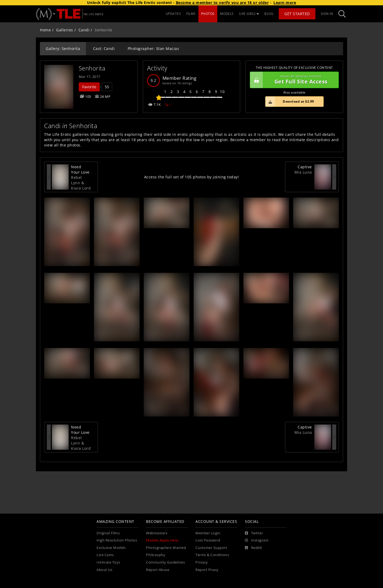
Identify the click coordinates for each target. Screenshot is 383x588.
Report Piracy (207, 570)
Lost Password (208, 540)
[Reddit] (254, 548)
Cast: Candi (104, 49)
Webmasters (157, 533)
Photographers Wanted (166, 548)
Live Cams (105, 555)
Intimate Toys (108, 562)
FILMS (191, 14)
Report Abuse (158, 570)
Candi (84, 30)
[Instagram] (257, 540)
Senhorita (92, 68)
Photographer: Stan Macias (153, 49)
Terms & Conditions (212, 555)
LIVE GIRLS (249, 14)
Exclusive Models (111, 548)
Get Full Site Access (293, 80)
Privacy (202, 562)
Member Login (208, 533)
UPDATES (173, 14)
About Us (104, 570)
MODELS (227, 14)
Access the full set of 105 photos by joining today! (192, 177)
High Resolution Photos (117, 540)
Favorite (89, 87)
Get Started (297, 14)
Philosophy (156, 555)
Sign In (327, 14)
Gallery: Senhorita (63, 49)
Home (45, 30)
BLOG (269, 14)
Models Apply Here (162, 540)
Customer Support (211, 548)
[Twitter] (254, 533)
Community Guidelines (165, 562)
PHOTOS (208, 14)
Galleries (65, 30)
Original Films (108, 533)
